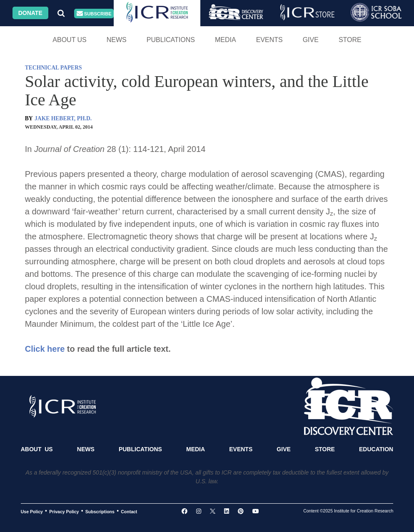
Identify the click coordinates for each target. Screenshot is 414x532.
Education (376, 449)
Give (311, 40)
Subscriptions (100, 511)
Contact (129, 511)
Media (226, 40)
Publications (171, 40)
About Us (70, 40)
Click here (45, 349)
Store (350, 40)
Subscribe (94, 14)
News (117, 40)
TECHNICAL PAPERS (54, 68)
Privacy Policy (64, 511)
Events (269, 40)
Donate (30, 13)
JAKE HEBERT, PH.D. (63, 118)
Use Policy (32, 511)
